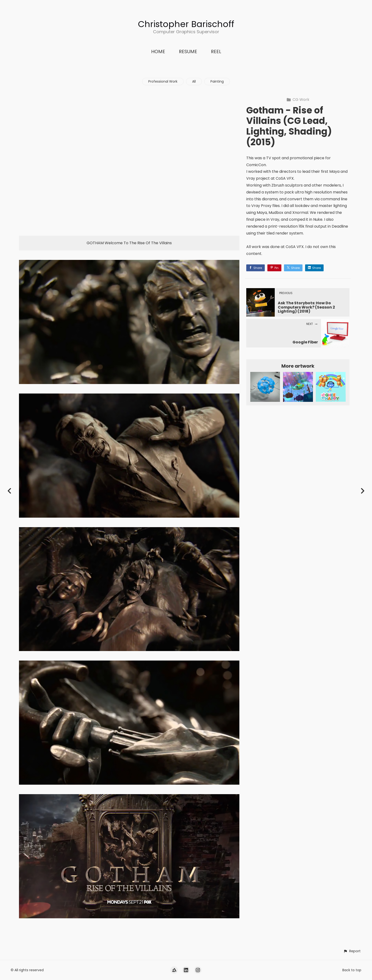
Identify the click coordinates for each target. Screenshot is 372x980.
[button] (352, 951)
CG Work (298, 100)
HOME (158, 52)
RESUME (188, 52)
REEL (216, 52)
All (194, 81)
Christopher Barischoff (186, 24)
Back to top (352, 970)
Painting (217, 81)
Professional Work (163, 81)
